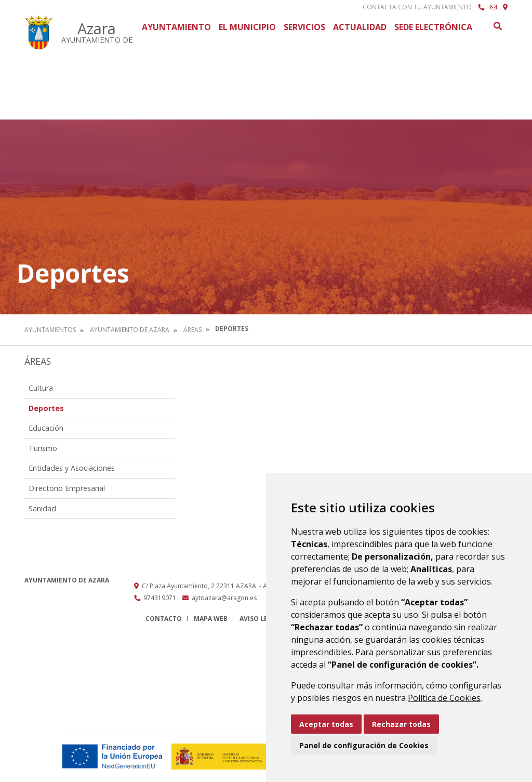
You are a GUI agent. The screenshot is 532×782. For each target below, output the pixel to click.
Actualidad (360, 27)
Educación (46, 428)
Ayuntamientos (50, 330)
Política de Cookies (444, 698)
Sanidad (42, 508)
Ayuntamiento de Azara (130, 330)
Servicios (304, 27)
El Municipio (247, 27)
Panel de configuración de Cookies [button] (364, 745)
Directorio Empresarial (67, 488)
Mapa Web (211, 619)
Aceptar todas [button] (326, 724)
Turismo (43, 448)
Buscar (497, 26)
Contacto (164, 619)
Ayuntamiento (176, 27)
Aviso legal (260, 619)
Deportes (46, 408)
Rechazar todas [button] (401, 724)
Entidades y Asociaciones (72, 468)
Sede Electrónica (433, 27)
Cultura (41, 388)
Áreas (192, 330)
